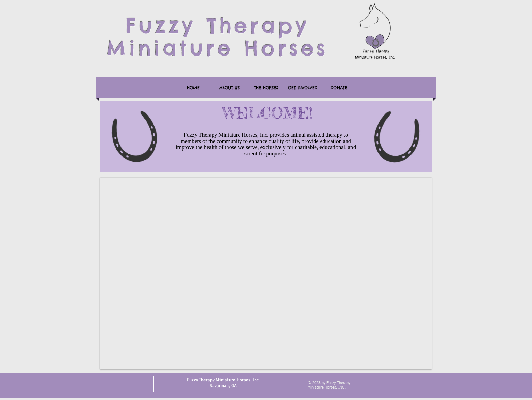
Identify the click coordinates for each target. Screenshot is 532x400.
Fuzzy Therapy (217, 26)
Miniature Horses (217, 48)
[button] (266, 273)
